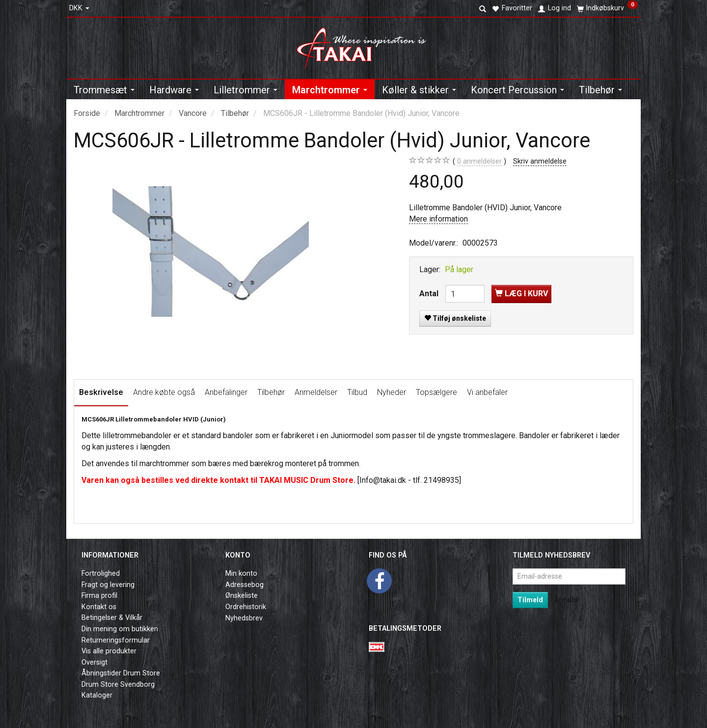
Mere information (438, 219)
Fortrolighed (101, 574)
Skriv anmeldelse (540, 161)
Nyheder (392, 392)
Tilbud (357, 392)
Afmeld (566, 600)
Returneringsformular (116, 640)
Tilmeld (530, 600)
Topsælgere (436, 392)
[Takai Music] (366, 45)
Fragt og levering (108, 585)
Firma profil (99, 596)
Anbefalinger (226, 392)
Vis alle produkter (109, 651)
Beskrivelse (101, 392)
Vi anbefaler (487, 392)
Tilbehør (271, 392)
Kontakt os (99, 607)
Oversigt (95, 662)
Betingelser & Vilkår (112, 618)
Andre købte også (164, 392)
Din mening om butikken (120, 629)
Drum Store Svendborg (118, 685)
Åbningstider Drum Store (121, 673)
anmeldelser (479, 162)
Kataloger (97, 695)
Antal (430, 294)
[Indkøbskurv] (607, 8)
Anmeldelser (316, 392)
